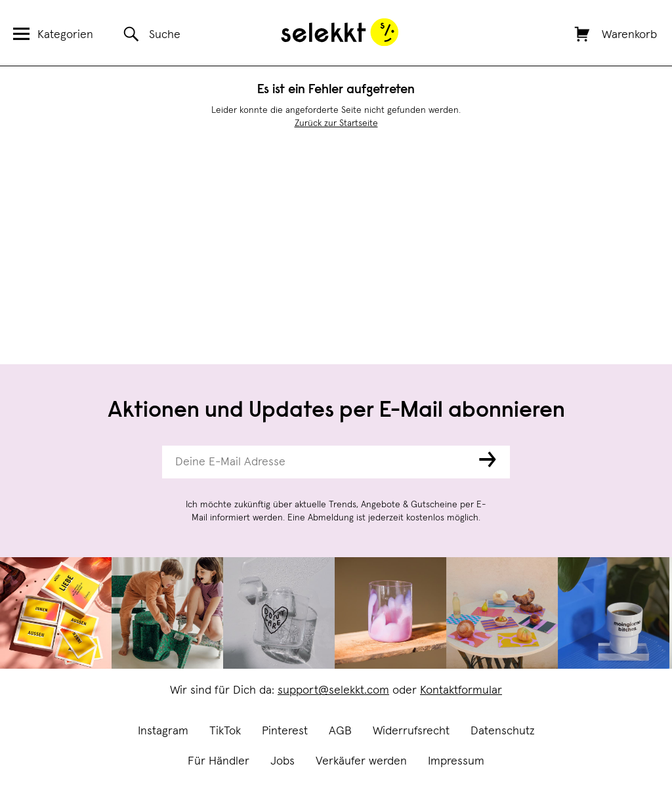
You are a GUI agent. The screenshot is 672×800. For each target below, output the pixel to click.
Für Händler (219, 761)
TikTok (225, 731)
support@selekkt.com (333, 690)
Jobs (283, 761)
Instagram (163, 731)
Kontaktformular (461, 690)
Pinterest (285, 731)
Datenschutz (503, 731)
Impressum (456, 761)
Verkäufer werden (361, 761)
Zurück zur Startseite (336, 123)
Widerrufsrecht (411, 731)
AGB (340, 731)
